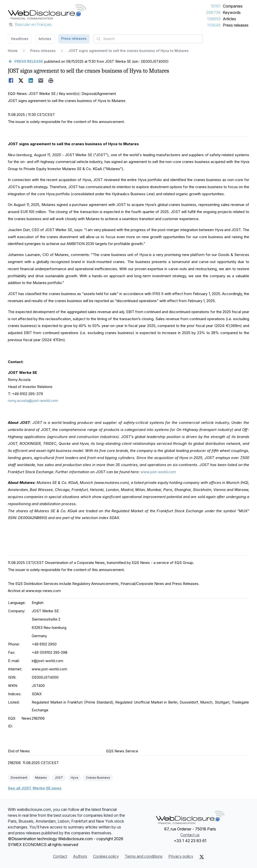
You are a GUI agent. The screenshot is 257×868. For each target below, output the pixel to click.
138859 (214, 19)
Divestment (19, 778)
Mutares (41, 778)
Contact (60, 856)
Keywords (232, 12)
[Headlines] (47, 12)
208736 (213, 12)
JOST (59, 778)
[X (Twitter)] (202, 857)
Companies (233, 6)
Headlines (20, 39)
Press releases (236, 25)
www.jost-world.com (158, 472)
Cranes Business (98, 778)
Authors (80, 856)
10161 (216, 6)
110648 (214, 25)
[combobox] (148, 39)
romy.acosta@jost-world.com (33, 401)
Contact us (190, 835)
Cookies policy (106, 856)
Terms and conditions (144, 856)
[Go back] (26, 61)
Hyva (74, 778)
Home (13, 51)
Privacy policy (181, 856)
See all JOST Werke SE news (35, 788)
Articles (229, 19)
